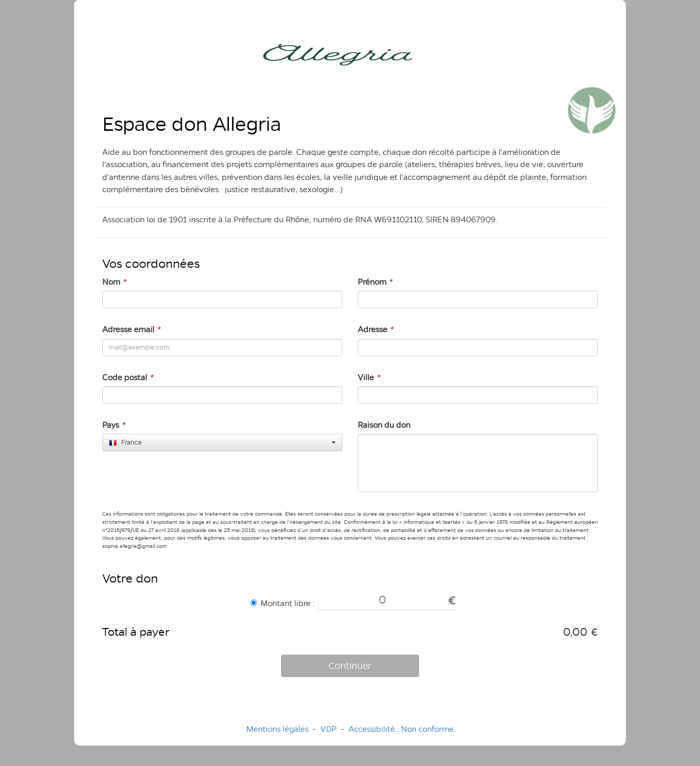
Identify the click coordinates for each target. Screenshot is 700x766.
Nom (114, 282)
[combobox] (222, 443)
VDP (330, 729)
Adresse (375, 329)
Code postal (127, 377)
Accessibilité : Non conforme (401, 729)
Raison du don (384, 425)
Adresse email (131, 329)
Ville (369, 377)
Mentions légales (277, 729)
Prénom (375, 282)
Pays (113, 425)
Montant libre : (283, 603)
